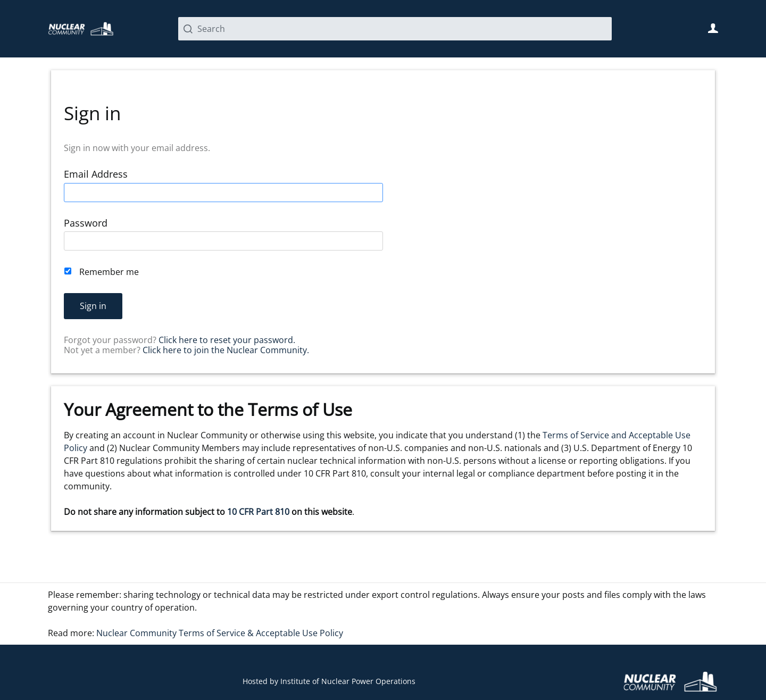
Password (86, 223)
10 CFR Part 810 (258, 512)
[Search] (395, 29)
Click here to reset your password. (227, 340)
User (713, 28)
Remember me (109, 272)
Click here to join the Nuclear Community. (226, 350)
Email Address (96, 174)
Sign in (93, 306)
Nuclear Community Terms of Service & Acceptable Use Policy (220, 633)
